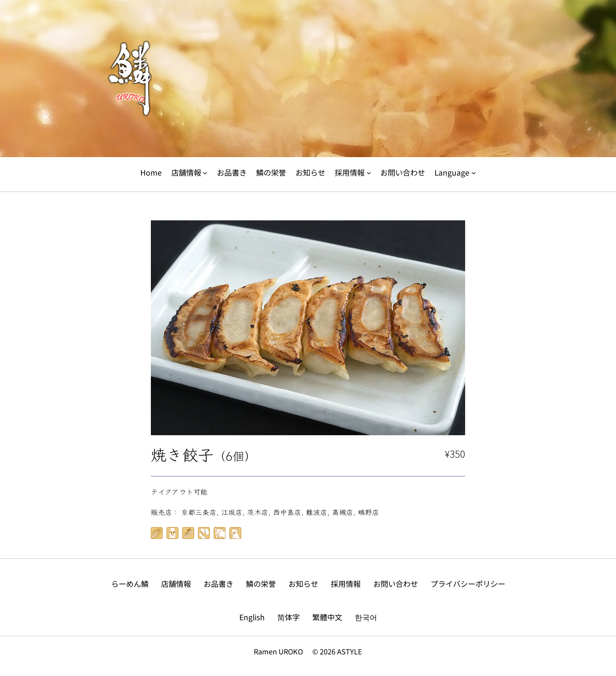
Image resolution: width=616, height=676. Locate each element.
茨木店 (258, 512)
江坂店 (232, 512)
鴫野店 (368, 512)
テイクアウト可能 (179, 491)
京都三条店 (199, 512)
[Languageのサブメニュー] (474, 173)
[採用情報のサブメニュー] (369, 173)
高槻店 (343, 512)
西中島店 (287, 512)
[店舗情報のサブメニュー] (205, 173)
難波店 (317, 512)
